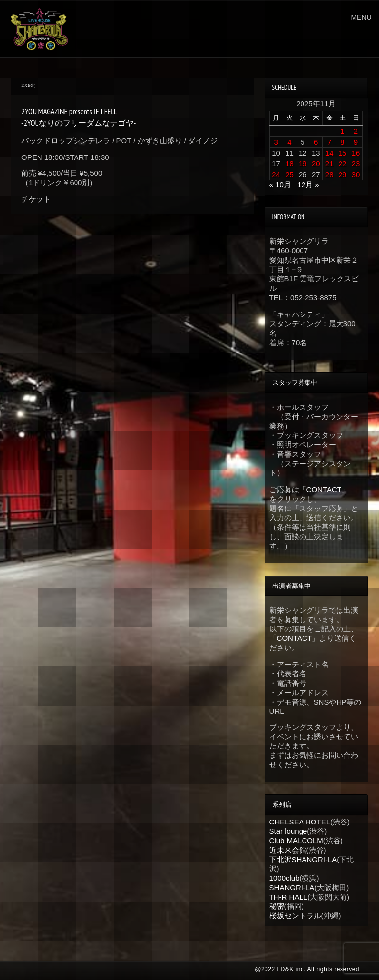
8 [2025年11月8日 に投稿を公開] (342, 142)
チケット (36, 199)
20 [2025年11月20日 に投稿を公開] (316, 164)
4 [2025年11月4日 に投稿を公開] (289, 142)
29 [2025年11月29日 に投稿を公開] (343, 175)
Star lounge (288, 831)
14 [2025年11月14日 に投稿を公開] (329, 153)
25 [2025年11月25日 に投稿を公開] (289, 175)
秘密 (277, 906)
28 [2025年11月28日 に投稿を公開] (329, 175)
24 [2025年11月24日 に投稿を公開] (276, 175)
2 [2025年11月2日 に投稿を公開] (356, 131)
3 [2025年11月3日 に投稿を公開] (276, 142)
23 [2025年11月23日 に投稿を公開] (356, 164)
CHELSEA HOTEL (300, 822)
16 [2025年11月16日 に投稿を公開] (356, 153)
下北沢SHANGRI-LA (303, 859)
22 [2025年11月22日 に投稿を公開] (343, 164)
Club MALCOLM (296, 841)
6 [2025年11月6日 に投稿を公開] (316, 142)
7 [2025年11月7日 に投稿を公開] (329, 142)
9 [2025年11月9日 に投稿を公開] (356, 142)
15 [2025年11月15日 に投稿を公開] (343, 153)
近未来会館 (288, 850)
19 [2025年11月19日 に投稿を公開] (303, 164)
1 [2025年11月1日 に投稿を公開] (342, 131)
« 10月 (280, 184)
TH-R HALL (289, 897)
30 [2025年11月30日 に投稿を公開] (356, 175)
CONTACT (324, 490)
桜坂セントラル (295, 916)
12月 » (308, 184)
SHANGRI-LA (292, 887)
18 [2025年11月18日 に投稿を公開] (289, 164)
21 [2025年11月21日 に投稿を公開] (329, 164)
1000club (284, 878)
